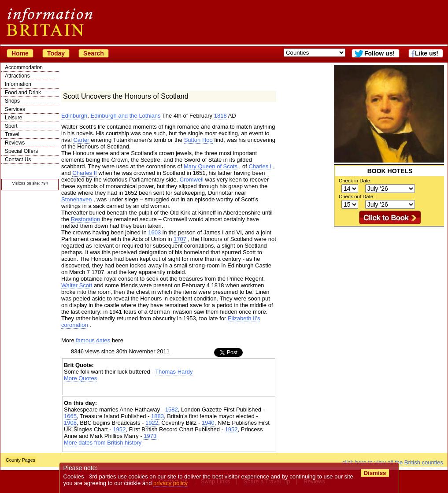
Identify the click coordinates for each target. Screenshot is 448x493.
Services (15, 109)
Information (18, 84)
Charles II (85, 173)
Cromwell (192, 180)
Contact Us (18, 159)
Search (94, 53)
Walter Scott (77, 285)
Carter (81, 140)
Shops (12, 101)
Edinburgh (74, 116)
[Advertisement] (169, 389)
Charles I (260, 166)
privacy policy (170, 483)
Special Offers (21, 151)
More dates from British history (103, 443)
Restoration (85, 219)
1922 (152, 423)
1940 (208, 423)
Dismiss (375, 473)
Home (20, 53)
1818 (220, 116)
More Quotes (80, 378)
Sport (11, 126)
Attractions (17, 76)
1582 (172, 410)
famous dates (93, 340)
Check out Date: (357, 196)
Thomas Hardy (174, 372)
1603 (154, 232)
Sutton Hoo (198, 140)
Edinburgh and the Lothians (126, 116)
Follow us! (380, 53)
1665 (70, 416)
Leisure (13, 118)
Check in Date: (355, 181)
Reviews (15, 143)
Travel (12, 134)
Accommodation (24, 67)
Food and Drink (23, 93)
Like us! (427, 53)
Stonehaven (76, 199)
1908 (70, 423)
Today (56, 53)
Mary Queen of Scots (211, 166)
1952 (119, 429)
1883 (157, 416)
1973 (150, 436)
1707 (180, 239)
